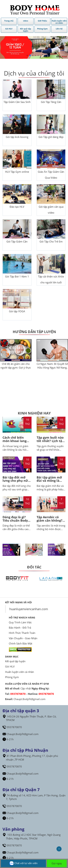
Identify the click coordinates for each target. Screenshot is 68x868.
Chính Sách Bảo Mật (21, 643)
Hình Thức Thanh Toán (22, 633)
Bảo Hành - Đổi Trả (20, 628)
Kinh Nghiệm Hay (34, 413)
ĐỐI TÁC (34, 567)
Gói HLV (10, 666)
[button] (64, 354)
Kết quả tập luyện (15, 661)
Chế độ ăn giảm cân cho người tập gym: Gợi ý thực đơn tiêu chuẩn (16, 367)
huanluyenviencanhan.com (29, 609)
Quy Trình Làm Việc (20, 622)
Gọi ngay (57, 863)
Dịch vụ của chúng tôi (34, 73)
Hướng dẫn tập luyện (34, 332)
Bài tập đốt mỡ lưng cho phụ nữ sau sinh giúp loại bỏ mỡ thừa (16, 482)
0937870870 (18, 694)
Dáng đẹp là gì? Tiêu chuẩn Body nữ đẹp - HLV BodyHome (15, 522)
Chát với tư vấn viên (23, 863)
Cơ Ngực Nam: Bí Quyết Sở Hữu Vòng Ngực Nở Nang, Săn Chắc (52, 367)
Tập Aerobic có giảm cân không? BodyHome (50, 520)
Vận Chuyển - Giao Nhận (23, 638)
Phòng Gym (12, 677)
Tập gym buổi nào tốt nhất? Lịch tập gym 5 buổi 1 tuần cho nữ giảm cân (50, 442)
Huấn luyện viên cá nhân (20, 672)
